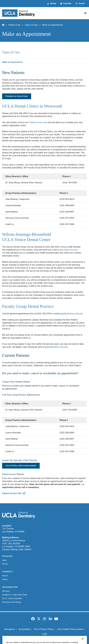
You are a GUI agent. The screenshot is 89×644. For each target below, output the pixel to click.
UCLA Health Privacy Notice (70, 629)
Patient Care (14, 25)
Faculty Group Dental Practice (28, 306)
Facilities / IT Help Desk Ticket (15, 595)
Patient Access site (38, 122)
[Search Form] (80, 4)
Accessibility (24, 629)
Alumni (5, 576)
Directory (6, 591)
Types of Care (31, 25)
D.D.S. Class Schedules (12, 598)
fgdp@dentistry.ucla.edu (71, 314)
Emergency (9, 629)
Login (44, 634)
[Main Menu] (85, 13)
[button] (66, 4)
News (4, 560)
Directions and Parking (12, 602)
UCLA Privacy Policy (44, 629)
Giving (5, 579)
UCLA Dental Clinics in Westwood (32, 106)
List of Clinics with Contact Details (21, 466)
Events (5, 564)
